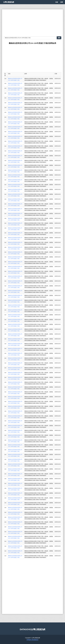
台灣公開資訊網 (10, 4)
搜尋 (62, 4)
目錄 (57, 4)
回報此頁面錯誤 (32, 640)
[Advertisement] (32, 23)
